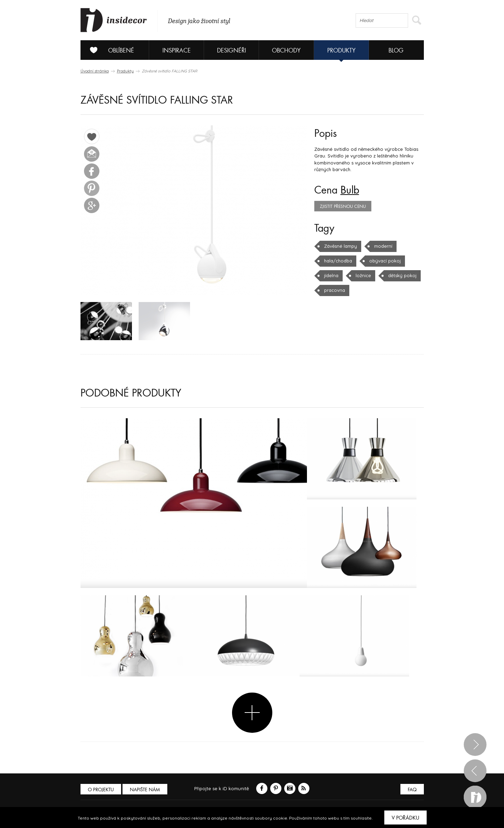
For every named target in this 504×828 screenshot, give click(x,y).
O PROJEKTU (101, 790)
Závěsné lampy (341, 246)
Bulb (350, 190)
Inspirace (177, 51)
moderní (383, 246)
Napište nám (145, 790)
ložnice (363, 275)
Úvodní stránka (95, 71)
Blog (396, 51)
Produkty (341, 51)
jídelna (331, 275)
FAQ (412, 790)
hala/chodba (338, 261)
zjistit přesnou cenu (343, 206)
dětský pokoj (402, 275)
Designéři (232, 51)
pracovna (335, 290)
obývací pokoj (385, 261)
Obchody (286, 51)
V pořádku (405, 818)
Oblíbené (109, 50)
